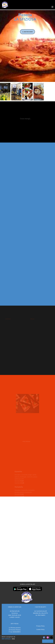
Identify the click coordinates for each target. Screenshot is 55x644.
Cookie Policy (40, 629)
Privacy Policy (40, 626)
